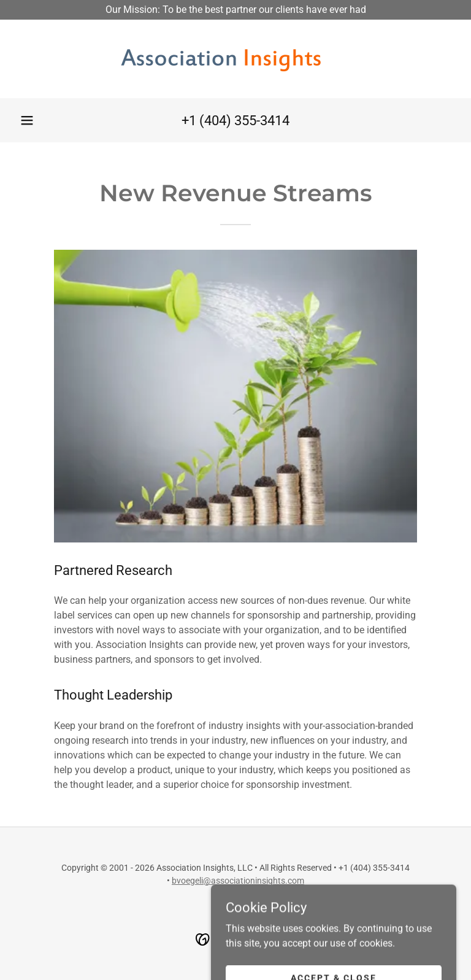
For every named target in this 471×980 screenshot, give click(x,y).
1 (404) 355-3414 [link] (239, 121)
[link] (235, 59)
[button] (27, 120)
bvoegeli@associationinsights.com (238, 881)
